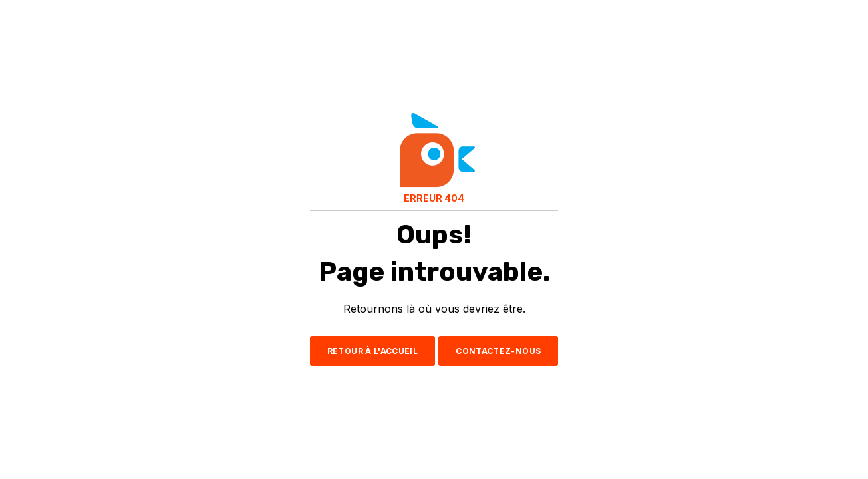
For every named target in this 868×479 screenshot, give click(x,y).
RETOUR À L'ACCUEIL (372, 351)
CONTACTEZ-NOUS (498, 351)
